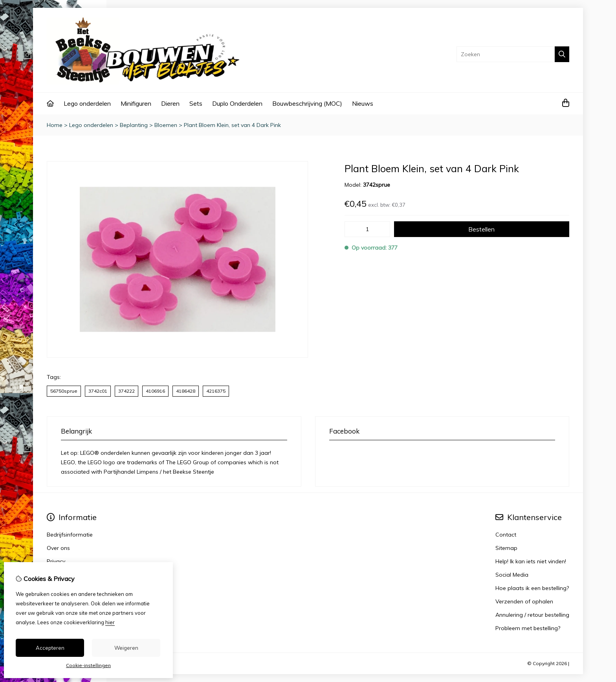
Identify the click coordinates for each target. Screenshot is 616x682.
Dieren (170, 103)
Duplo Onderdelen (237, 103)
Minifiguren (136, 103)
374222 (126, 391)
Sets (196, 103)
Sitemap (506, 548)
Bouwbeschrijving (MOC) (307, 103)
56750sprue (64, 391)
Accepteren (50, 648)
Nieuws (363, 103)
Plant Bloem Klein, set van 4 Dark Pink (232, 125)
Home (55, 125)
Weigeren (126, 648)
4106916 (155, 391)
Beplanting (134, 125)
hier (110, 622)
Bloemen (166, 125)
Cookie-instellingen (88, 665)
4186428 (186, 391)
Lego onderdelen (87, 103)
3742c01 (98, 391)
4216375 (216, 391)
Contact (506, 535)
